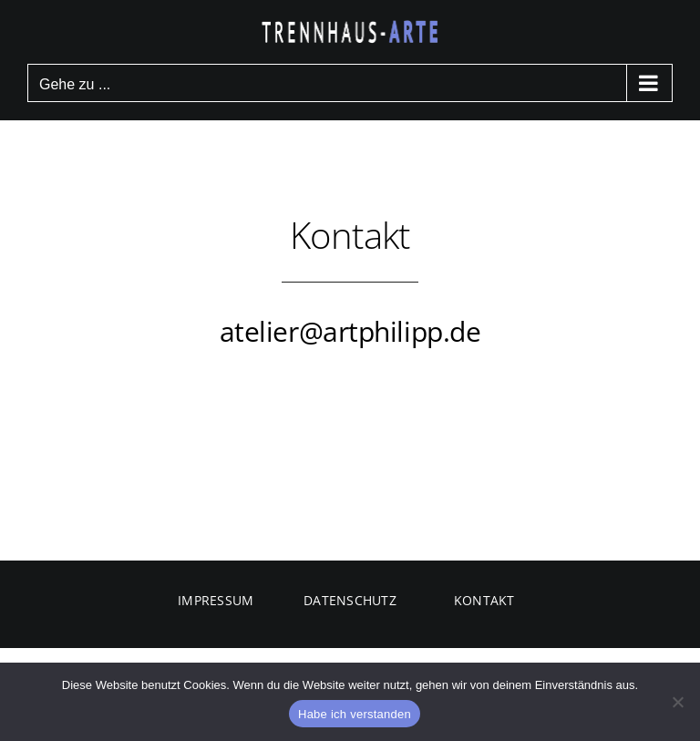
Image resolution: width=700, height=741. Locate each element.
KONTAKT (484, 600)
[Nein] (677, 702)
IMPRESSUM (216, 600)
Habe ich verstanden (355, 714)
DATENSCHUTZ (350, 600)
